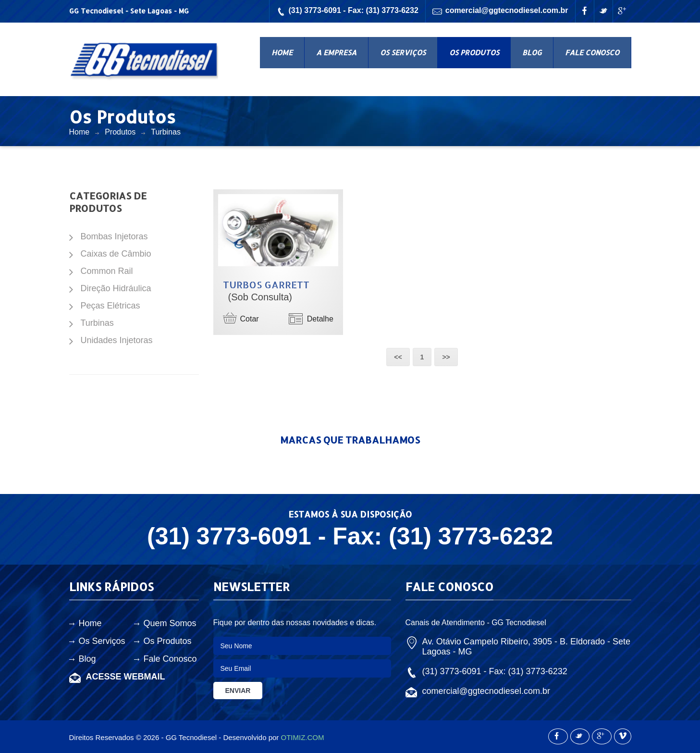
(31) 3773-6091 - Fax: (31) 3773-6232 (347, 11)
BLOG (532, 53)
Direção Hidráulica (116, 288)
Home (80, 132)
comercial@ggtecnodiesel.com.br (500, 11)
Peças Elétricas (111, 306)
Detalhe (311, 319)
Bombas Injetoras (114, 236)
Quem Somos (170, 623)
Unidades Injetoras (117, 340)
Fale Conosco (170, 659)
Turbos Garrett (266, 284)
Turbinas (166, 132)
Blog (87, 659)
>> (446, 357)
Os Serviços (102, 641)
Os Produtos (168, 641)
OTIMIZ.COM (302, 737)
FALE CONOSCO (592, 53)
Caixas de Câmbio (116, 254)
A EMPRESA (336, 53)
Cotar (241, 318)
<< (398, 357)
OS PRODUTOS (474, 53)
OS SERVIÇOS (403, 53)
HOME (282, 53)
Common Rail (107, 271)
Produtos (120, 132)
